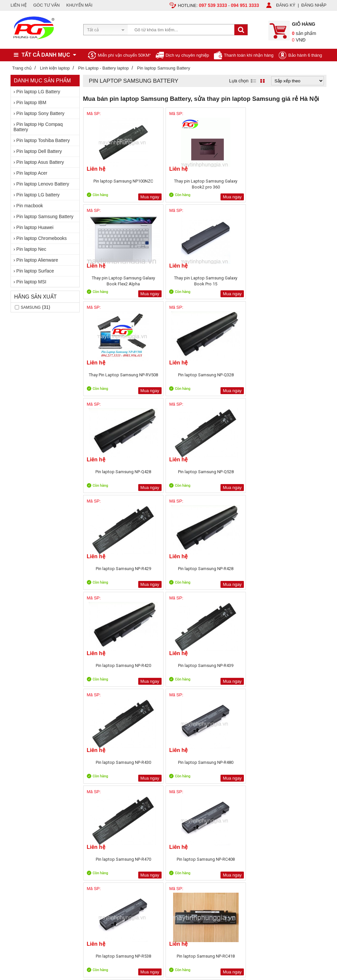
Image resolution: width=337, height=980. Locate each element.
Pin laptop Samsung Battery (45, 216)
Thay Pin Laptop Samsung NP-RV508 (113, 281)
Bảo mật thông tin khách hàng (102, 792)
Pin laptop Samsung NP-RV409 (174, 668)
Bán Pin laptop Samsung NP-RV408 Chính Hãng (235, 668)
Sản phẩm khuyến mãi (158, 778)
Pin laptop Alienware (37, 260)
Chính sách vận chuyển (96, 777)
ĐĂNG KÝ (286, 5)
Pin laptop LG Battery (38, 92)
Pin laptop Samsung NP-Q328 (174, 281)
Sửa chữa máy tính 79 (243, 763)
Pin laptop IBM (31, 102)
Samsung (31, 307)
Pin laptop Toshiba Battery (43, 140)
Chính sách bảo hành (94, 784)
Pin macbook (30, 206)
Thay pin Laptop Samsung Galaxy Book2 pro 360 (174, 184)
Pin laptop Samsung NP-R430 (113, 475)
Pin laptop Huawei (35, 227)
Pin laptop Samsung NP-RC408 (296, 475)
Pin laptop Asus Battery (40, 162)
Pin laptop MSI (31, 282)
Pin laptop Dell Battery (39, 151)
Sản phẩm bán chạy (156, 770)
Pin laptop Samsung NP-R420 (235, 378)
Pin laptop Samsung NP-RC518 (296, 572)
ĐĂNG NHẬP (314, 5)
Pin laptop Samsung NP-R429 (113, 378)
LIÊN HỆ (19, 5)
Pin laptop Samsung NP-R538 (113, 572)
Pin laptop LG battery (38, 195)
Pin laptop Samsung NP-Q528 (296, 281)
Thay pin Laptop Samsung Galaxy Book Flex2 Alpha (235, 184)
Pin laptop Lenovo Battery (43, 184)
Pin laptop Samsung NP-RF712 (113, 668)
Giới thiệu (20, 769)
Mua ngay (129, 197)
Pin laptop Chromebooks (42, 238)
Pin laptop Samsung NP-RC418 (174, 572)
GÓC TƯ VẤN (47, 5)
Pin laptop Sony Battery (40, 113)
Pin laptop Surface (35, 271)
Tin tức (17, 784)
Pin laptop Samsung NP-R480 (174, 475)
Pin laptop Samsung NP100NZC (113, 184)
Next (316, 695)
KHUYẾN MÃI (79, 5)
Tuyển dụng (22, 777)
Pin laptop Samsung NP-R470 (235, 475)
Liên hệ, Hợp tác (26, 792)
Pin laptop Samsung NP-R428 (174, 378)
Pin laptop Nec (31, 249)
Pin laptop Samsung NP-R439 (296, 378)
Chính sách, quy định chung (100, 769)
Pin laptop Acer (32, 173)
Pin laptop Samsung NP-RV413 (296, 668)
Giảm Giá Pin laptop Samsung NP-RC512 (235, 572)
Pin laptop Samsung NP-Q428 (235, 281)
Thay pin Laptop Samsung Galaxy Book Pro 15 (296, 184)
